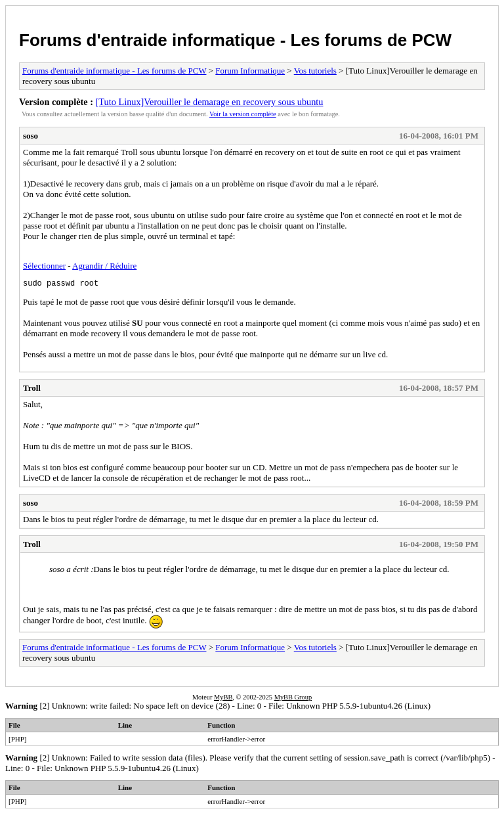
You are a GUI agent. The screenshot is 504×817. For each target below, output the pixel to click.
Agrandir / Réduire (104, 266)
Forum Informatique (250, 71)
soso (31, 136)
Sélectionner (44, 266)
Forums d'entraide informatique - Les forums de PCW (235, 40)
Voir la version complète (243, 114)
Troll (32, 390)
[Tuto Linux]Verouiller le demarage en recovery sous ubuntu (210, 102)
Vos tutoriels (315, 71)
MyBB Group (293, 699)
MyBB (223, 699)
